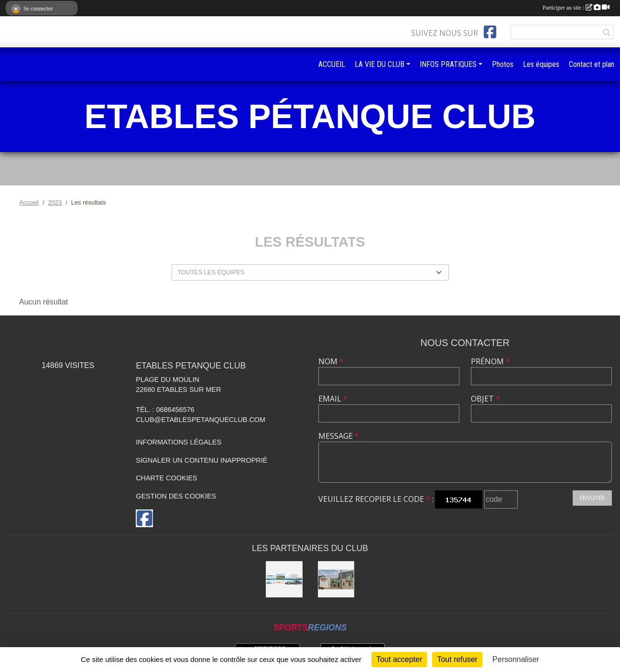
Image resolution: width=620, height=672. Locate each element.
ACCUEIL (332, 64)
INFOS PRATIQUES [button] (448, 64)
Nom (331, 361)
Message (339, 436)
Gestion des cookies (176, 496)
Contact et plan (592, 64)
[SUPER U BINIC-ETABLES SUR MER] (284, 579)
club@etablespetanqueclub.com (201, 420)
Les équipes (541, 64)
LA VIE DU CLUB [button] (380, 64)
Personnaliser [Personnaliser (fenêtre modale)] (516, 659)
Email (333, 399)
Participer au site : (576, 8)
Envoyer (592, 498)
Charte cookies (166, 478)
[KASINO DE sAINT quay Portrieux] (336, 579)
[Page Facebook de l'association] (490, 32)
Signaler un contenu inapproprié (201, 460)
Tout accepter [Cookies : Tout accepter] (399, 659)
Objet (485, 399)
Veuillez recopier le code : (376, 499)
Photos (503, 64)
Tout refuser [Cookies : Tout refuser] (457, 659)
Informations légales (179, 442)
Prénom (490, 361)
